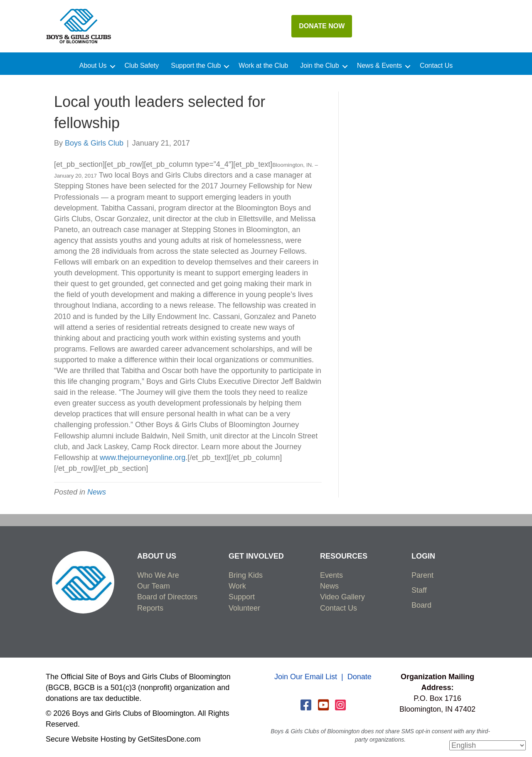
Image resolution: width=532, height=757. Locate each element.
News (97, 492)
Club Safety (142, 66)
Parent (422, 575)
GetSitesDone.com (169, 739)
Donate (360, 677)
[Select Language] (488, 745)
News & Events (379, 66)
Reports (150, 608)
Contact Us (436, 66)
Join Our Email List (306, 677)
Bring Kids (246, 575)
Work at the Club (263, 66)
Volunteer (244, 608)
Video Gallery (342, 597)
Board (421, 605)
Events (331, 575)
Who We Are (158, 575)
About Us (93, 66)
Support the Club (196, 66)
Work (237, 586)
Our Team (154, 586)
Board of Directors (167, 597)
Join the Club (319, 66)
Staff (419, 590)
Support (242, 597)
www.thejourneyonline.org (143, 458)
